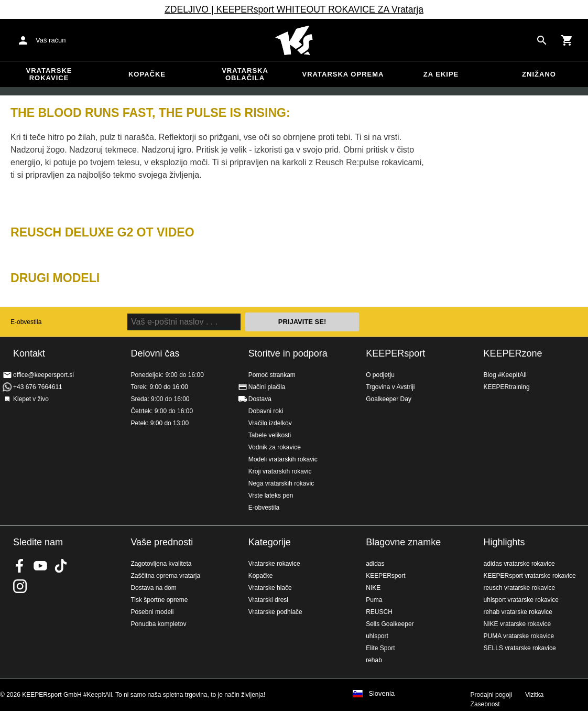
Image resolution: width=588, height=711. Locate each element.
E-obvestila (26, 322)
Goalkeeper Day (389, 399)
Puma (374, 600)
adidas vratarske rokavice (519, 564)
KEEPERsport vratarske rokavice (530, 576)
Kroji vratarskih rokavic (280, 471)
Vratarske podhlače (275, 612)
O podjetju (380, 375)
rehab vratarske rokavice (518, 612)
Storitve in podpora (288, 353)
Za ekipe (441, 74)
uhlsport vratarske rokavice (521, 600)
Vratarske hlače (270, 588)
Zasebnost (485, 704)
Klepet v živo (31, 399)
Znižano (539, 74)
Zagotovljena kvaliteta (161, 564)
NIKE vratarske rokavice (518, 624)
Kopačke (147, 74)
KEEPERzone (513, 353)
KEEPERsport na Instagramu (20, 586)
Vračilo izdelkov (270, 423)
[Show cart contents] (567, 40)
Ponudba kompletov (158, 624)
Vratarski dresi (268, 600)
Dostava (260, 399)
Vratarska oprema (343, 74)
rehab (374, 660)
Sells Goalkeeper (390, 624)
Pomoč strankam (272, 375)
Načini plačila (267, 387)
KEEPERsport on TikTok (61, 566)
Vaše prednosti (162, 542)
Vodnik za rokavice (275, 447)
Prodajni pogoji (491, 695)
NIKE (373, 588)
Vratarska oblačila (245, 74)
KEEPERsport (395, 353)
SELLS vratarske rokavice (520, 648)
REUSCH (379, 612)
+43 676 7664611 (38, 387)
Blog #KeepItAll (505, 375)
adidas (375, 564)
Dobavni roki (266, 411)
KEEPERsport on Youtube (40, 566)
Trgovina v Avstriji (390, 387)
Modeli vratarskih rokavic (283, 459)
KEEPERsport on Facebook (20, 566)
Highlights (504, 542)
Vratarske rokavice (49, 74)
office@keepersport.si (43, 375)
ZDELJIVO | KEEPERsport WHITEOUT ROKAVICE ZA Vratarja (294, 9)
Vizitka (534, 695)
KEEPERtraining (507, 387)
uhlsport (377, 636)
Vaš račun (51, 40)
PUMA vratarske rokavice (519, 636)
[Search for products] (542, 40)
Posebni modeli (152, 612)
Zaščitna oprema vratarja (165, 576)
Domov (294, 40)
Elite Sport (380, 648)
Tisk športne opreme (159, 600)
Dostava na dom (153, 588)
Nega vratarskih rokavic (281, 483)
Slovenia (382, 694)
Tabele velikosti (270, 435)
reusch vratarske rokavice (520, 588)
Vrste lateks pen (271, 495)
